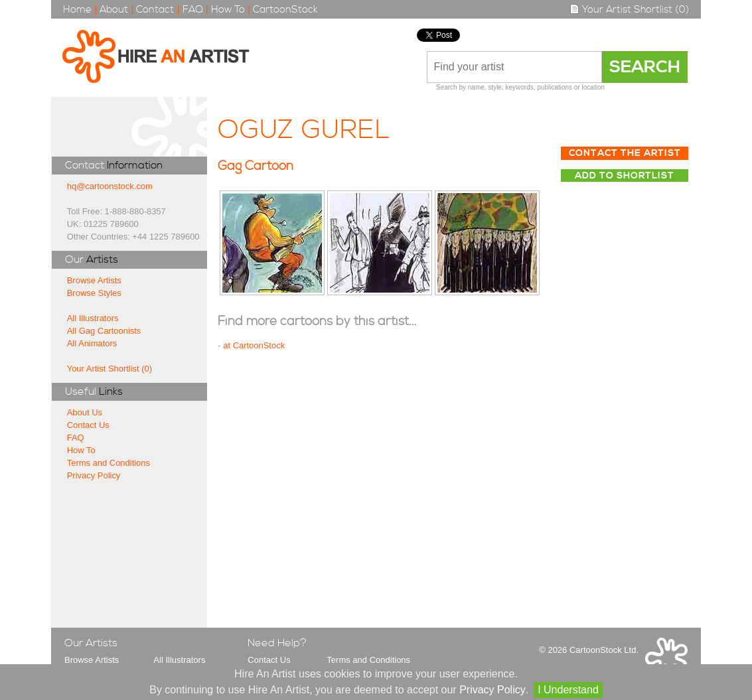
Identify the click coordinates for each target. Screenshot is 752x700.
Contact (155, 10)
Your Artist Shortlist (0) (629, 10)
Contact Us (88, 425)
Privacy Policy (94, 475)
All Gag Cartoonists (104, 331)
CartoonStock (285, 10)
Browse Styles (94, 293)
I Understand (568, 690)
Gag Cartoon (256, 166)
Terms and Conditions (109, 463)
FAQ (193, 10)
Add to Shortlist (625, 176)
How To (228, 10)
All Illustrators (93, 318)
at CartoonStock (254, 345)
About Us (85, 412)
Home (77, 10)
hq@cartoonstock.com (110, 186)
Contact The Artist (625, 153)
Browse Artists (94, 280)
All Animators (92, 343)
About (114, 10)
